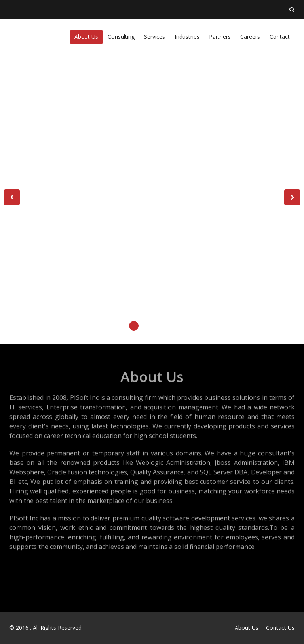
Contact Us (280, 628)
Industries (187, 37)
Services (155, 37)
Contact (280, 37)
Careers (250, 37)
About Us (86, 37)
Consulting (121, 37)
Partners (220, 37)
